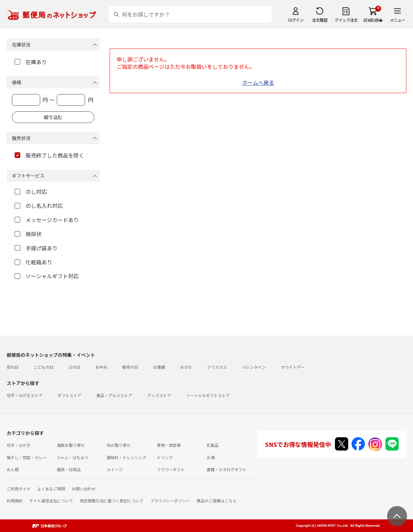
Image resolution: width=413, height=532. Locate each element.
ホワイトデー (293, 367)
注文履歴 (320, 20)
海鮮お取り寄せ (71, 445)
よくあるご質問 (51, 489)
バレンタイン (254, 367)
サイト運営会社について (51, 501)
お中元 (101, 367)
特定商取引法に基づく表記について (112, 501)
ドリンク (165, 457)
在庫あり (31, 62)
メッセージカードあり (47, 220)
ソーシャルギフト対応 (47, 276)
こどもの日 (44, 367)
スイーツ (115, 469)
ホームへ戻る (258, 82)
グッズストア (159, 395)
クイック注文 (346, 20)
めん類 (13, 469)
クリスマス (217, 367)
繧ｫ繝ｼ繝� (373, 20)
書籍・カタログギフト (227, 469)
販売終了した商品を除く (49, 155)
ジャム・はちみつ (73, 457)
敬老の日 (130, 367)
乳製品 (213, 445)
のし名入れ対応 (39, 205)
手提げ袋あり (36, 248)
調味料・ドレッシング (127, 457)
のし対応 (31, 192)
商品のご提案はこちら (217, 501)
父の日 (74, 367)
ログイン (296, 20)
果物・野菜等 (169, 445)
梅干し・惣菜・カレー (27, 457)
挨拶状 (28, 234)
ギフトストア (69, 395)
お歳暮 (159, 367)
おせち (186, 367)
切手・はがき (19, 445)
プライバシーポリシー (170, 501)
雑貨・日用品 (69, 469)
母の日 (13, 367)
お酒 (211, 457)
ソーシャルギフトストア (208, 395)
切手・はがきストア (25, 395)
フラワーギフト (171, 469)
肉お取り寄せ (119, 445)
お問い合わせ (84, 489)
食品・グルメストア (114, 395)
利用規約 (15, 501)
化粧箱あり (33, 262)
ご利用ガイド (19, 489)
